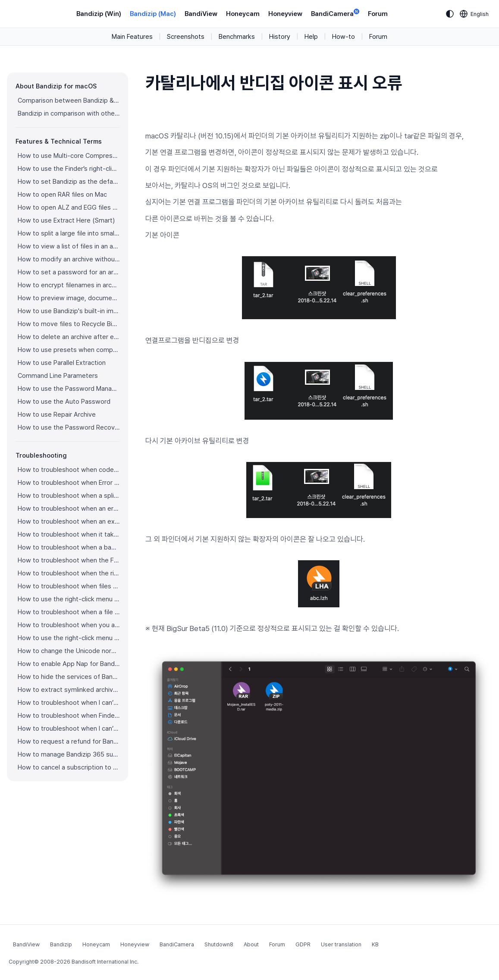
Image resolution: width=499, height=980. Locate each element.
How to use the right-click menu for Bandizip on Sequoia (69, 638)
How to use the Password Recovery (69, 427)
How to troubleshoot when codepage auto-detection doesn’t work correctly (69, 470)
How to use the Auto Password (64, 402)
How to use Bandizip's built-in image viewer (69, 311)
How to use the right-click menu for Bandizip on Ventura (69, 599)
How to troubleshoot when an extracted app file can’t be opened (69, 521)
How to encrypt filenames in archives (69, 285)
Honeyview (285, 14)
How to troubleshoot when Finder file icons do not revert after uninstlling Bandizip (69, 716)
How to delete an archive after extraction (69, 337)
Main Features (132, 37)
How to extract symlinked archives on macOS (69, 690)
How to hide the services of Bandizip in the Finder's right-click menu (69, 677)
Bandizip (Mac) (153, 14)
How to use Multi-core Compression (69, 156)
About (251, 944)
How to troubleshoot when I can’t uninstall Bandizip (69, 703)
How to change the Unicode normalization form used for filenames (69, 651)
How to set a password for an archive (69, 272)
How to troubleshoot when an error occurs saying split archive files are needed (69, 509)
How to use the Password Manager (69, 389)
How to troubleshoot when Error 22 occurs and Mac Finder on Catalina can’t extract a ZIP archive (69, 483)
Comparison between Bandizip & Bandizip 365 (69, 101)
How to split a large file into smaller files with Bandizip (69, 233)
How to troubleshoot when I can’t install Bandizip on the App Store (69, 729)
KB (375, 944)
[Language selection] (474, 14)
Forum (378, 14)
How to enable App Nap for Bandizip (69, 664)
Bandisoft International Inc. (105, 962)
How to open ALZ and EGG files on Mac (69, 207)
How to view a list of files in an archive (69, 246)
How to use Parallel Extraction (62, 363)
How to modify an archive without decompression (69, 259)
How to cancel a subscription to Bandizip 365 (69, 767)
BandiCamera (335, 13)
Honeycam (243, 14)
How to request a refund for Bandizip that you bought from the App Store (69, 741)
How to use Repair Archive (57, 415)
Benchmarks (237, 37)
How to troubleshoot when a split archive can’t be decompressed (69, 496)
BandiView (201, 14)
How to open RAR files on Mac (62, 195)
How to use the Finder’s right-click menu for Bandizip (69, 169)
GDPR (303, 944)
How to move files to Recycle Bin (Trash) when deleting (69, 324)
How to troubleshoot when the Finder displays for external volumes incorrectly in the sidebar (69, 560)
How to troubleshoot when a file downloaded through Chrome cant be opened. (69, 612)
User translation (341, 944)
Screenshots (186, 37)
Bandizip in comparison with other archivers (69, 113)
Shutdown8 (219, 944)
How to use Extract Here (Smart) (66, 220)
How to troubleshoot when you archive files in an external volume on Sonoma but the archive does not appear (69, 625)
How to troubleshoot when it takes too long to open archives (69, 534)
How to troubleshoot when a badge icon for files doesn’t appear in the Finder (69, 547)
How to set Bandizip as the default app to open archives (69, 182)
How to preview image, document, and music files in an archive (69, 298)
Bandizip (61, 944)
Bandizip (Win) (99, 14)
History (280, 37)
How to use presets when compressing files (69, 350)
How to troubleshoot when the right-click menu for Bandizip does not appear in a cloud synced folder (69, 573)
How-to (344, 37)
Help (311, 37)
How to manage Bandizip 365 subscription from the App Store (69, 754)
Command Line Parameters (58, 376)
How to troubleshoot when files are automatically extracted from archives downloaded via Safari (69, 586)
